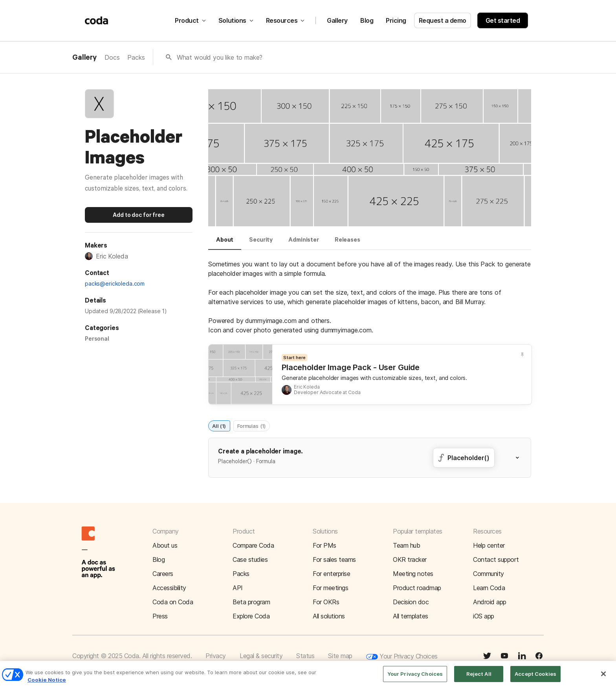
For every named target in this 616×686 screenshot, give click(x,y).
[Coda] (97, 20)
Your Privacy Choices (402, 657)
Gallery (337, 20)
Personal (97, 338)
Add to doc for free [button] (138, 215)
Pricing (396, 20)
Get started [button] (503, 20)
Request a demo (443, 20)
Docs (112, 57)
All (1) (219, 426)
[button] (522, 458)
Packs (136, 57)
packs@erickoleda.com (115, 283)
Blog (367, 20)
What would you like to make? (220, 57)
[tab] (225, 243)
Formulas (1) (251, 426)
